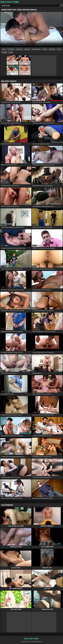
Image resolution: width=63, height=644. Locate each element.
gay (5, 49)
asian (45, 49)
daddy (5, 52)
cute (60, 49)
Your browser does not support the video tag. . (31, 29)
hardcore (53, 49)
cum (11, 52)
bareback (12, 49)
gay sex (28, 49)
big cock (20, 49)
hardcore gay (37, 49)
